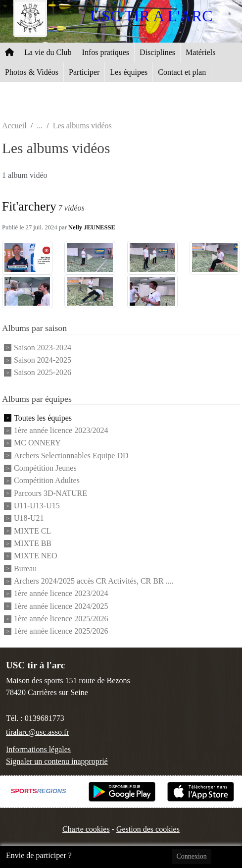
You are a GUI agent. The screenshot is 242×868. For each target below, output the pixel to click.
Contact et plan (182, 72)
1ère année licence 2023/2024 (61, 430)
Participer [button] (84, 72)
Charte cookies (86, 829)
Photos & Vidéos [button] (32, 72)
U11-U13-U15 (37, 506)
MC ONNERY (37, 443)
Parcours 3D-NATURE (50, 493)
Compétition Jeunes (45, 468)
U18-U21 (29, 518)
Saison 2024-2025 (43, 360)
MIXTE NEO (36, 556)
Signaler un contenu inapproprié (57, 761)
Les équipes (129, 72)
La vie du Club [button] (48, 52)
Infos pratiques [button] (106, 52)
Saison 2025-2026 (43, 373)
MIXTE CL (32, 531)
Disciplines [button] (157, 52)
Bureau (25, 569)
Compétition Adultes (47, 481)
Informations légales (38, 749)
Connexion (191, 856)
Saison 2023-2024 (43, 348)
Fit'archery (29, 206)
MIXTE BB (33, 543)
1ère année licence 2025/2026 (61, 619)
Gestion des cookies (148, 829)
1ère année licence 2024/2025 (61, 606)
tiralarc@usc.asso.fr (38, 732)
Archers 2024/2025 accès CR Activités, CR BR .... (94, 581)
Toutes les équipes (43, 418)
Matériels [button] (200, 52)
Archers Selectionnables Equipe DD (71, 456)
